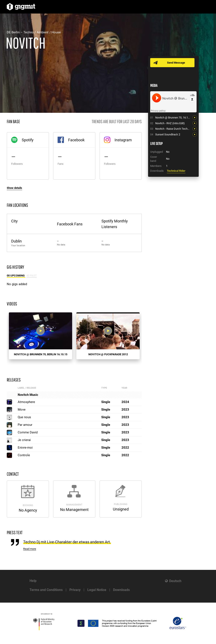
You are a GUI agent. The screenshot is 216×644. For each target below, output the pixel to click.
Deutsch (175, 581)
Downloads (121, 590)
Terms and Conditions (46, 590)
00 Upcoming (16, 276)
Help (33, 581)
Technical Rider (176, 171)
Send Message (176, 63)
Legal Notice (97, 590)
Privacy (75, 590)
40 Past (32, 276)
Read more (30, 549)
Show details (14, 188)
